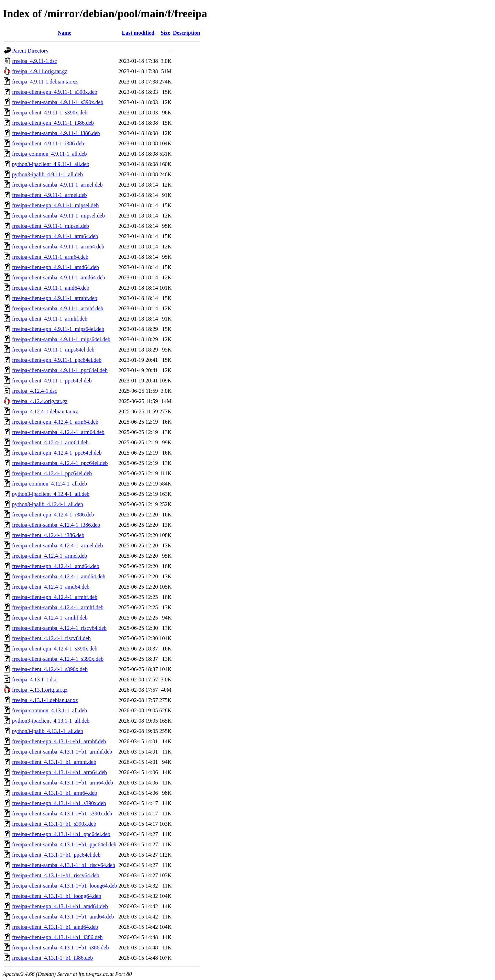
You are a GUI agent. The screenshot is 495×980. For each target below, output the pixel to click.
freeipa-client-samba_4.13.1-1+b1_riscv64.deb (64, 865)
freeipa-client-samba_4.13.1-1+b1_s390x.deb (62, 814)
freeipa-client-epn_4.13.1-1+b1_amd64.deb (60, 906)
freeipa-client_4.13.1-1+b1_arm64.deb (55, 793)
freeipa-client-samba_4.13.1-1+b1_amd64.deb (63, 917)
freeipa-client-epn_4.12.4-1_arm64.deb (55, 422)
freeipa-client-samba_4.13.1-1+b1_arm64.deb (63, 783)
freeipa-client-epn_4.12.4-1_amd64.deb (56, 566)
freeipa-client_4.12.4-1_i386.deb (48, 535)
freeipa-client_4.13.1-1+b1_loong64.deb (57, 896)
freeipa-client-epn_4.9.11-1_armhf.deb (55, 298)
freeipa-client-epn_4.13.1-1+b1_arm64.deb (59, 772)
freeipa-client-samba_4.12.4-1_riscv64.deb (59, 628)
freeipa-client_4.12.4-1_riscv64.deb (51, 638)
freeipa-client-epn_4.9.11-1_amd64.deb (56, 267)
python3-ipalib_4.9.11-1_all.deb (47, 174)
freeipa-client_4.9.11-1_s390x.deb (50, 113)
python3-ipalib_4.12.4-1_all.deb (48, 504)
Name (65, 33)
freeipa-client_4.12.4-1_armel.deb (49, 556)
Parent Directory (30, 51)
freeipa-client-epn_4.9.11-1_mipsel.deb (55, 205)
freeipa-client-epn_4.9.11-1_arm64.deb (55, 236)
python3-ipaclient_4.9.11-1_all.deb (51, 164)
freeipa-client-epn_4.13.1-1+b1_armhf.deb (59, 741)
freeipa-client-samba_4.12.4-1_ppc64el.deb (60, 463)
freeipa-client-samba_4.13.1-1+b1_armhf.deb (62, 752)
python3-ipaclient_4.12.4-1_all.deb (51, 494)
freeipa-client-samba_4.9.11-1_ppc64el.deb (60, 370)
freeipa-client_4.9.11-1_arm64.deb (50, 257)
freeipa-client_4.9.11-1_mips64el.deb (53, 350)
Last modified (138, 33)
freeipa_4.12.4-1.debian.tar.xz (45, 411)
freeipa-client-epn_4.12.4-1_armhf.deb (55, 597)
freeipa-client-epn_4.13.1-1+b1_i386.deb (57, 937)
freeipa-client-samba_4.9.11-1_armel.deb (57, 185)
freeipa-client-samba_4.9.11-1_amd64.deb (59, 277)
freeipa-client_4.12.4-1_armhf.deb (50, 618)
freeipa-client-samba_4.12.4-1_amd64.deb (59, 576)
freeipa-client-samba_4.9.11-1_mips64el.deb (61, 339)
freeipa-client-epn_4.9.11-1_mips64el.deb (58, 329)
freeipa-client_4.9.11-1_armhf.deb (50, 319)
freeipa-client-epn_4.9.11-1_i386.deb (53, 123)
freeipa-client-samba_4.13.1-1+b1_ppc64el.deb (64, 844)
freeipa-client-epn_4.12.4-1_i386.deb (53, 515)
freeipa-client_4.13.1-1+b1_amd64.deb (55, 927)
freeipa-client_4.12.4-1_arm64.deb (50, 442)
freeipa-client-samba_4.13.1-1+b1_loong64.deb (64, 886)
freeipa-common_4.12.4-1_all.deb (49, 484)
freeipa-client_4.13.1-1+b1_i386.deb (52, 958)
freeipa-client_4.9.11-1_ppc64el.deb (52, 381)
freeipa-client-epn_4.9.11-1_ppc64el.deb (57, 360)
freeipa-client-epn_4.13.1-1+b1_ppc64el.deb (61, 834)
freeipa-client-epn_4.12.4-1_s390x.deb (55, 649)
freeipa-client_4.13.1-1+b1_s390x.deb (54, 824)
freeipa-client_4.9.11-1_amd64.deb (51, 288)
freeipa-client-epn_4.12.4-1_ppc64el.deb (57, 453)
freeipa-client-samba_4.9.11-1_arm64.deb (58, 247)
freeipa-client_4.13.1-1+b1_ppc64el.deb (56, 855)
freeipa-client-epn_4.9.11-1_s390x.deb (55, 92)
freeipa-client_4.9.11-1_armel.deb (49, 195)
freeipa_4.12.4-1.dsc (35, 391)
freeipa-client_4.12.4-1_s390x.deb (50, 669)
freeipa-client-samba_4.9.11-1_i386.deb (56, 133)
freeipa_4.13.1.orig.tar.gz (40, 690)
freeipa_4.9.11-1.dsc (34, 61)
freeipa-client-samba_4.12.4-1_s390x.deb (58, 659)
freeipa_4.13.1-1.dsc (35, 680)
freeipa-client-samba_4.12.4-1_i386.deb (56, 525)
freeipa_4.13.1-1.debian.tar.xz (45, 700)
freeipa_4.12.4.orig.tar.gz (40, 401)
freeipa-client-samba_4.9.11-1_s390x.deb (58, 102)
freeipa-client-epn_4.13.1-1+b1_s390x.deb (59, 803)
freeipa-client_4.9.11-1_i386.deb (48, 143)
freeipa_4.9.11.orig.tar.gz (40, 71)
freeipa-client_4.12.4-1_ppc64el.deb (52, 473)
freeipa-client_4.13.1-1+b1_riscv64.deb (56, 875)
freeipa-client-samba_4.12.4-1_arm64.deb (58, 432)
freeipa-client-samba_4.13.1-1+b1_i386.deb (60, 948)
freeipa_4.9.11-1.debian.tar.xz (45, 82)
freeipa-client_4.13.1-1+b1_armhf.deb (54, 762)
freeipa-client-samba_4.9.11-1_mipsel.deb (58, 216)
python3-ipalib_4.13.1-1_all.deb (48, 731)
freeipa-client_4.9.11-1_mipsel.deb (51, 226)
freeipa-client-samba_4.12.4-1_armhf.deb (58, 607)
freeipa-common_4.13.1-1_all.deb (49, 710)
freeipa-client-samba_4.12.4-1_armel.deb (57, 545)
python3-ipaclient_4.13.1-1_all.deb (51, 721)
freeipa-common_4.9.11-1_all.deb (49, 154)
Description (186, 33)
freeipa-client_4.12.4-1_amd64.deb (51, 587)
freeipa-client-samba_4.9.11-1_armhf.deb (58, 308)
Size (165, 33)
